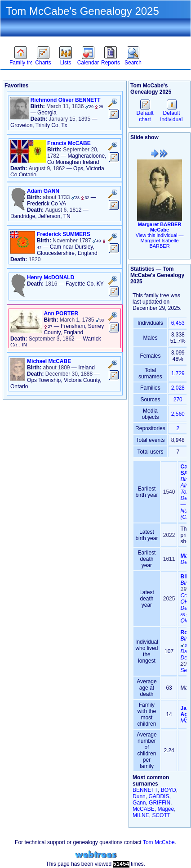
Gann (139, 803)
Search (133, 63)
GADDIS (159, 796)
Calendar (88, 63)
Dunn (139, 796)
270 (178, 400)
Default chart (145, 113)
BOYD (169, 790)
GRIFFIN (160, 803)
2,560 (178, 414)
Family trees (21, 63)
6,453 (178, 323)
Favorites (21, 39)
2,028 (178, 388)
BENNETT (145, 790)
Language (167, 39)
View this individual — (160, 241)
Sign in (106, 39)
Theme (49, 39)
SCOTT (161, 815)
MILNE (141, 815)
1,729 (178, 373)
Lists (66, 63)
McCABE (144, 809)
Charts (43, 63)
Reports (111, 63)
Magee (166, 809)
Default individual (171, 113)
